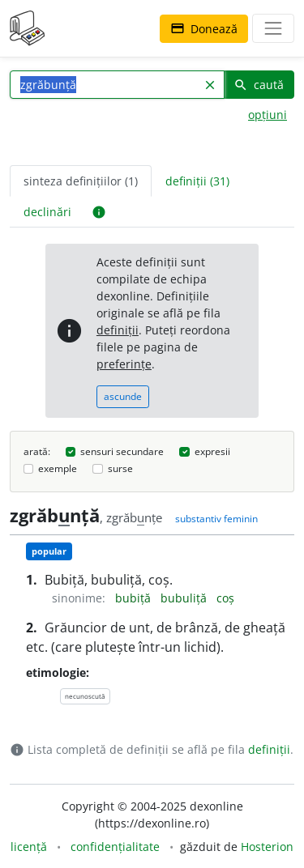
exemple (58, 468)
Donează (204, 29)
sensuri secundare (122, 451)
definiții (118, 330)
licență (29, 847)
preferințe (124, 364)
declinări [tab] (47, 212)
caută (259, 85)
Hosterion (267, 847)
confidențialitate (115, 847)
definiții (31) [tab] (197, 181)
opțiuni (268, 115)
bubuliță (185, 598)
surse (120, 468)
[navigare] (273, 28)
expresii (212, 451)
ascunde (123, 396)
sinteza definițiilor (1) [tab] (81, 181)
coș (225, 598)
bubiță (135, 598)
